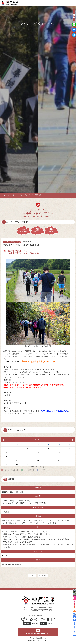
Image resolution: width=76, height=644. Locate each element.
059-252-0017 (7, 556)
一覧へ (32, 575)
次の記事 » (43, 575)
